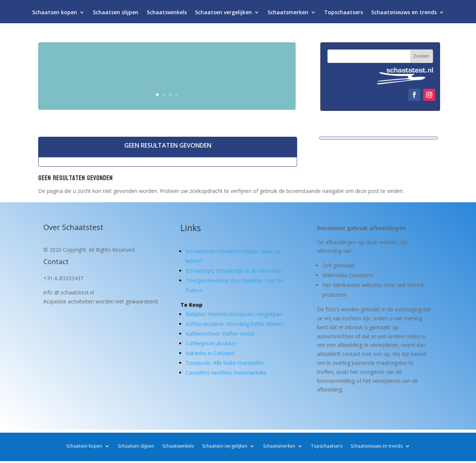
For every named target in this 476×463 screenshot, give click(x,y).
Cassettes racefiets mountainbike (226, 373)
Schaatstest (200, 251)
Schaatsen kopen (55, 14)
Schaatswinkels (167, 14)
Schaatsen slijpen (116, 14)
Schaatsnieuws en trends (404, 14)
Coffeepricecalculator (211, 343)
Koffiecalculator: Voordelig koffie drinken (235, 324)
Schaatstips (199, 271)
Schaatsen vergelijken (223, 14)
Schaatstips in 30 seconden (249, 271)
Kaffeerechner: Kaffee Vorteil (220, 334)
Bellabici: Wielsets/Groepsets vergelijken (234, 314)
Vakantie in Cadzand (210, 353)
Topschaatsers (344, 14)
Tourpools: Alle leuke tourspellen (225, 363)
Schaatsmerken (288, 14)
